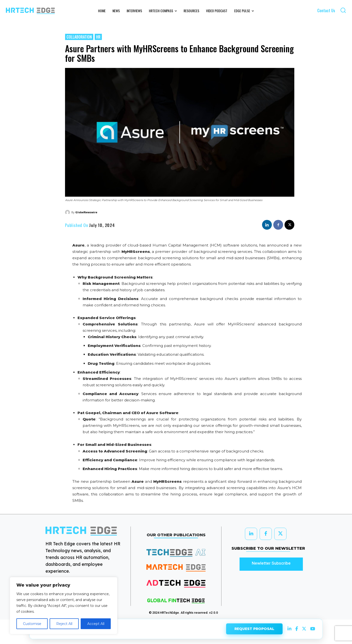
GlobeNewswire (86, 212)
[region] (64, 606)
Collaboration (79, 37)
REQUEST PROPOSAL (254, 628)
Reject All (64, 624)
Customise (32, 624)
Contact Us (326, 10)
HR (98, 37)
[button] (343, 10)
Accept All (96, 624)
